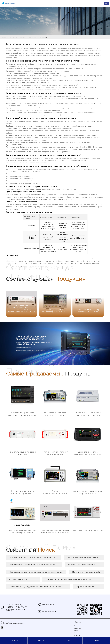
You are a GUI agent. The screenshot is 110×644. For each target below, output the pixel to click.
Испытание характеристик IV (86, 572)
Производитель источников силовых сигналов (32, 565)
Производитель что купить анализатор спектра (32, 557)
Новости (41, 640)
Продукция (14, 640)
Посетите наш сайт (86, 149)
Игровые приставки (85, 587)
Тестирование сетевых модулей (82, 557)
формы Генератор (18, 579)
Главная (3, 37)
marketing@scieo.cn (49, 612)
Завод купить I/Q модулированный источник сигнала (35, 587)
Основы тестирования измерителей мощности (68, 579)
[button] (100, 301)
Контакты (96, 640)
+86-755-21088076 (48, 605)
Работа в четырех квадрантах (82, 565)
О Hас (69, 640)
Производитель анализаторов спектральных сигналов (36, 572)
